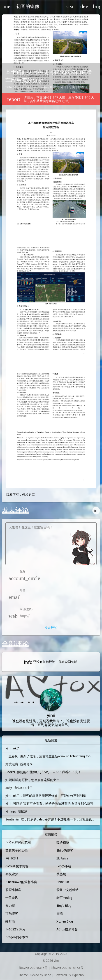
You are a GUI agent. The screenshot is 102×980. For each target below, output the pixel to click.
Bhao (48, 975)
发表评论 (51, 628)
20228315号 (39, 968)
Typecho (78, 975)
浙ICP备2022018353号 (67, 968)
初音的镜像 (28, 6)
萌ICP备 (24, 968)
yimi (57, 961)
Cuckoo (34, 975)
